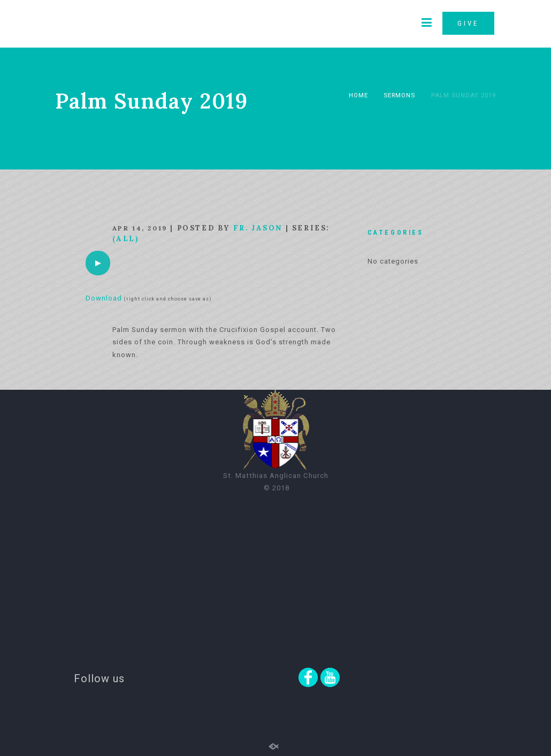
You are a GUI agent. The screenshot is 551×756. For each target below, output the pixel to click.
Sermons (399, 95)
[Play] (98, 263)
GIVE (468, 23)
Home (358, 95)
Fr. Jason (258, 228)
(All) (126, 239)
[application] (98, 263)
